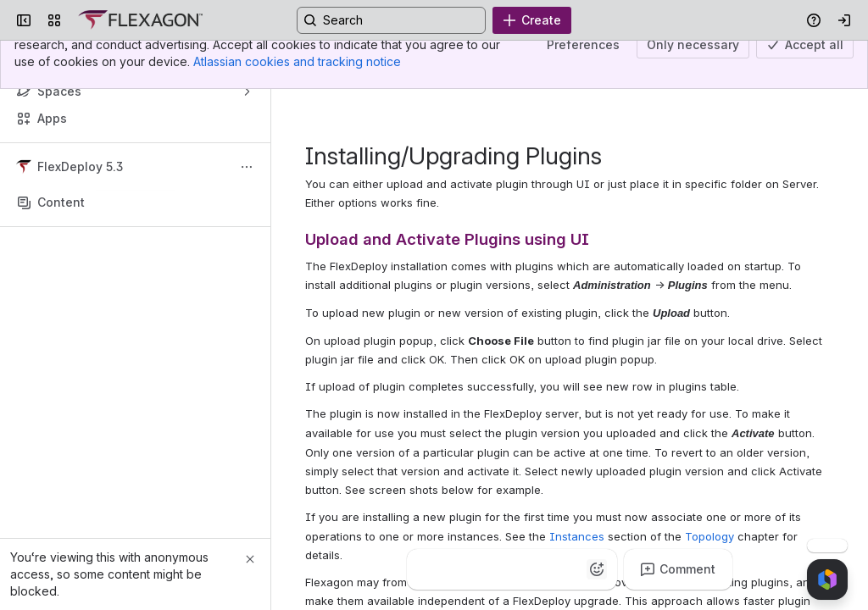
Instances (577, 536)
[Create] (532, 20)
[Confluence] (140, 20)
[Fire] (495, 569)
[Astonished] (563, 569)
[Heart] (529, 569)
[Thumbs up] (427, 569)
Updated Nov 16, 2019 (745, 64)
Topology (709, 536)
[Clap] (461, 569)
